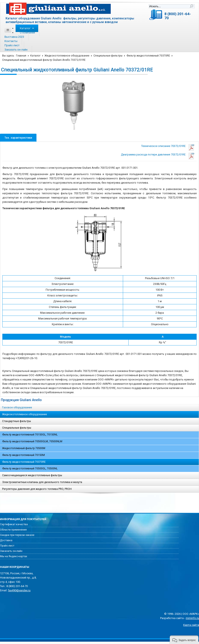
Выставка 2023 (14, 37)
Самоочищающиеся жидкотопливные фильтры (32, 475)
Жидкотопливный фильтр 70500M (24, 448)
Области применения (13, 530)
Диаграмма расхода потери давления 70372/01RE (153, 154)
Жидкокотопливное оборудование (67, 56)
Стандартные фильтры (17, 421)
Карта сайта (191, 625)
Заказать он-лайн (16, 50)
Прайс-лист (12, 45)
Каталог (27, 28)
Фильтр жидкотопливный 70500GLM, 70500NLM (32, 441)
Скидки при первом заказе (17, 535)
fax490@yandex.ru (19, 590)
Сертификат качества (14, 524)
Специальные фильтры (108, 56)
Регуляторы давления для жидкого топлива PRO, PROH (37, 489)
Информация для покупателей (23, 519)
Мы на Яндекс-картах (14, 556)
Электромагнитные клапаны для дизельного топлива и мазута (42, 482)
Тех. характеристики (18, 138)
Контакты (11, 41)
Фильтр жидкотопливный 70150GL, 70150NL (30, 435)
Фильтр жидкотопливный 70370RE (148, 56)
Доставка (6, 540)
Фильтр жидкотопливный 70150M (23, 455)
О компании (27, 33)
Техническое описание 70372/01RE (163, 146)
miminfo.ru (192, 618)
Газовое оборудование (17, 408)
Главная (21, 56)
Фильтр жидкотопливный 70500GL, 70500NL (30, 468)
